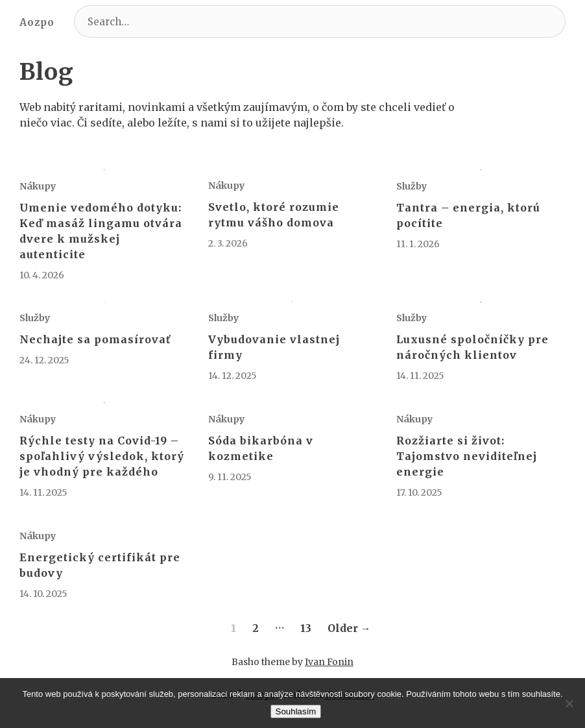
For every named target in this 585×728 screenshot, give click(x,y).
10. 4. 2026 (42, 275)
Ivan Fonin (329, 662)
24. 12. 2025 (44, 360)
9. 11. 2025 (230, 477)
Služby (412, 186)
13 (306, 628)
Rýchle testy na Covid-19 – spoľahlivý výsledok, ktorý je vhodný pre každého (102, 456)
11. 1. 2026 (418, 244)
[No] (569, 703)
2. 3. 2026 (228, 243)
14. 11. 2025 (420, 376)
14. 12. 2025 (233, 376)
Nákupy (38, 186)
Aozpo (37, 22)
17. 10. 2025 (419, 492)
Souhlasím (296, 711)
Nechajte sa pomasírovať (95, 339)
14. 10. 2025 (43, 594)
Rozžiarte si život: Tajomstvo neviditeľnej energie (467, 456)
